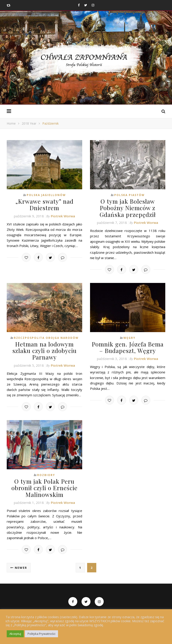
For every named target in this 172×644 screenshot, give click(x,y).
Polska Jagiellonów (46, 195)
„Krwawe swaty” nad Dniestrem (44, 205)
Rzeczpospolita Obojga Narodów (46, 338)
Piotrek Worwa (63, 216)
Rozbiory (46, 475)
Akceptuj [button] (15, 634)
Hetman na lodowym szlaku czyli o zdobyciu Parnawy (44, 350)
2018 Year (29, 123)
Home (11, 123)
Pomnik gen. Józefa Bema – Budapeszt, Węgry (128, 347)
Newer (19, 567)
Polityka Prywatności (41, 634)
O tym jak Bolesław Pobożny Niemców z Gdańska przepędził (128, 208)
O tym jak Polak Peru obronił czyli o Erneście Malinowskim (44, 487)
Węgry (129, 338)
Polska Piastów (129, 195)
